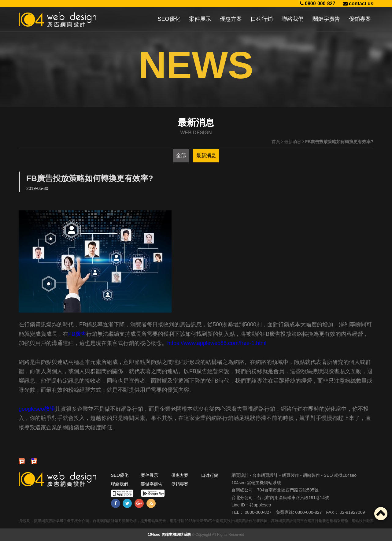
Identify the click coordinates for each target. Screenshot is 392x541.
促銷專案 (360, 19)
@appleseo (260, 505)
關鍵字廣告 (326, 19)
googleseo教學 (37, 409)
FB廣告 (77, 334)
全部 (181, 156)
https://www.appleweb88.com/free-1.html (217, 343)
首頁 (276, 142)
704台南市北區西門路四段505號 (288, 490)
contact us (358, 4)
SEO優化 (169, 19)
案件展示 (200, 19)
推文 (33, 459)
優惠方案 (231, 19)
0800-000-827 (318, 4)
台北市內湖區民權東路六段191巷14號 (293, 498)
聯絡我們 (293, 19)
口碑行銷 (262, 19)
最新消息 (293, 142)
